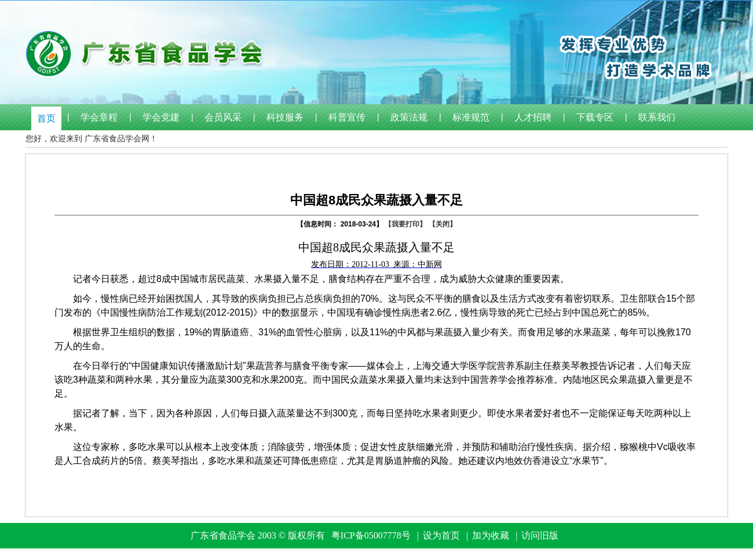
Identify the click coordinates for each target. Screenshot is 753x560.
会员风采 (223, 117)
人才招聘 (533, 117)
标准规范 (471, 117)
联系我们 (657, 117)
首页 (46, 118)
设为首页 (441, 535)
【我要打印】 (405, 224)
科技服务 (285, 117)
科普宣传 (347, 117)
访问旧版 (540, 535)
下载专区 (595, 117)
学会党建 (161, 117)
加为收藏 (491, 535)
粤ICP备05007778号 (371, 535)
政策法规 (409, 117)
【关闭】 (443, 224)
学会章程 (99, 117)
